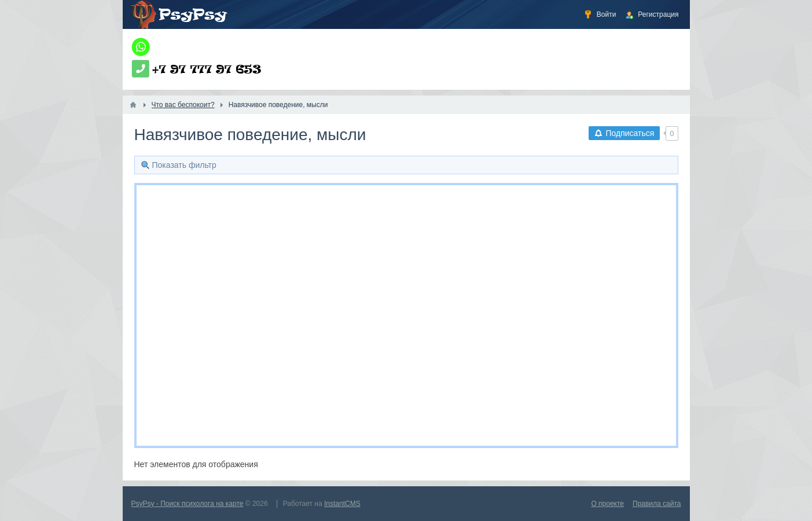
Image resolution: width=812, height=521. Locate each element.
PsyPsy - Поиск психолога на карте (188, 504)
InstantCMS (342, 504)
